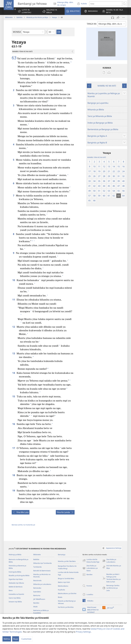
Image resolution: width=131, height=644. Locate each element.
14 (14, 373)
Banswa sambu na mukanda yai (23, 525)
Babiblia (19, 17)
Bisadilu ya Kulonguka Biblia (19, 575)
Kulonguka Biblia (15, 572)
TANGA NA (92, 24)
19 (14, 491)
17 (14, 448)
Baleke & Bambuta (16, 587)
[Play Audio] (113, 17)
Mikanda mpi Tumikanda (42, 563)
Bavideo (36, 603)
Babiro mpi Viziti (64, 582)
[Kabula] (118, 17)
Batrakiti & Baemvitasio (42, 571)
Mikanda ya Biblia (96, 110)
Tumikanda (37, 567)
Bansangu (62, 555)
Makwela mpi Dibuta (16, 583)
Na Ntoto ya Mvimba (66, 607)
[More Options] (124, 17)
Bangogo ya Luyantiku (98, 103)
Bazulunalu (37, 580)
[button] (52, 11)
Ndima (7, 639)
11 (14, 300)
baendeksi (37, 592)
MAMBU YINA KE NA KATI (97, 157)
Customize (26, 639)
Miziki (35, 607)
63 (14, 58)
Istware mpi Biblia (15, 602)
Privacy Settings (83, 632)
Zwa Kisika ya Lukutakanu (109, 561)
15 (14, 396)
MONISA (17, 32)
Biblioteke (9, 17)
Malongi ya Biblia (15, 555)
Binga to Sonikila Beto (66, 578)
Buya (16, 639)
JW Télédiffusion (39, 599)
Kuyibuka (61, 590)
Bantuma (37, 595)
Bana (11, 590)
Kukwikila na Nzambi (16, 594)
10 (14, 280)
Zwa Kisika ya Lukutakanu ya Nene (90, 568)
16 (14, 424)
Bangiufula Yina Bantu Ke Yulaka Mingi (67, 567)
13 (14, 353)
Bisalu (60, 597)
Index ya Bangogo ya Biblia (100, 123)
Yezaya (54, 17)
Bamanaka (37, 588)
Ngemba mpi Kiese (16, 579)
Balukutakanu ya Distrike (67, 593)
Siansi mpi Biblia (15, 598)
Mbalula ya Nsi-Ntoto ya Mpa (37, 17)
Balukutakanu (63, 586)
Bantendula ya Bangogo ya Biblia (103, 129)
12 (14, 327)
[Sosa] (106, 4)
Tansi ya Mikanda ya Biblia (100, 116)
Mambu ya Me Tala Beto (67, 561)
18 (14, 475)
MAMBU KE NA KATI (107, 86)
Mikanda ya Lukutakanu (42, 584)
